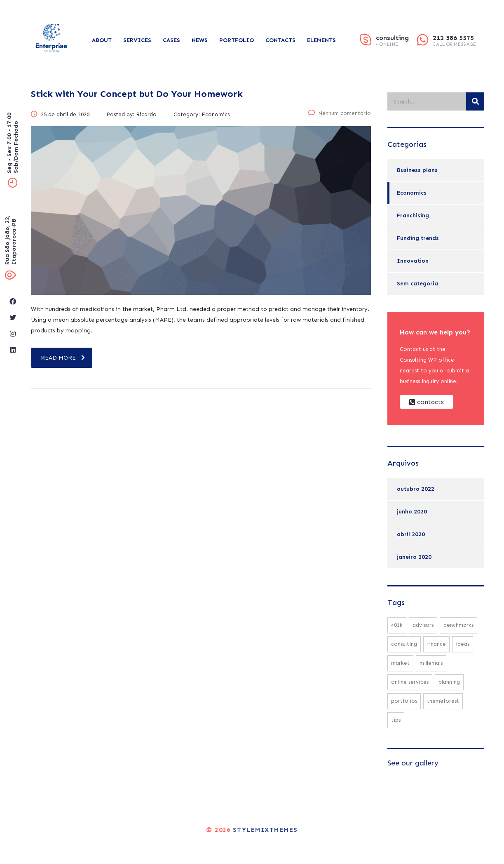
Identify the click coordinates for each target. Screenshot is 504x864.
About (102, 40)
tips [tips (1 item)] (396, 720)
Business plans (417, 170)
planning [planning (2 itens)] (449, 682)
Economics (412, 193)
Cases (171, 40)
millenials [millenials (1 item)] (431, 663)
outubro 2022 (416, 489)
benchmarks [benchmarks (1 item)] (458, 625)
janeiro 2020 (414, 557)
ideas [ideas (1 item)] (463, 644)
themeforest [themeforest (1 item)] (443, 701)
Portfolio (237, 40)
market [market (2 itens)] (400, 663)
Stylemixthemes (265, 830)
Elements (321, 40)
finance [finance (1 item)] (436, 644)
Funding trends (418, 238)
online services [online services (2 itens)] (410, 682)
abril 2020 (411, 534)
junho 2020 (412, 512)
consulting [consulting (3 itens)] (404, 644)
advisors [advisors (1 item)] (423, 625)
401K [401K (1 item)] (397, 625)
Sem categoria (417, 284)
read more (63, 358)
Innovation (413, 261)
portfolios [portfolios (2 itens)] (404, 701)
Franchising (413, 215)
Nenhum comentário (340, 113)
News (200, 40)
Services (137, 40)
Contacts (280, 40)
